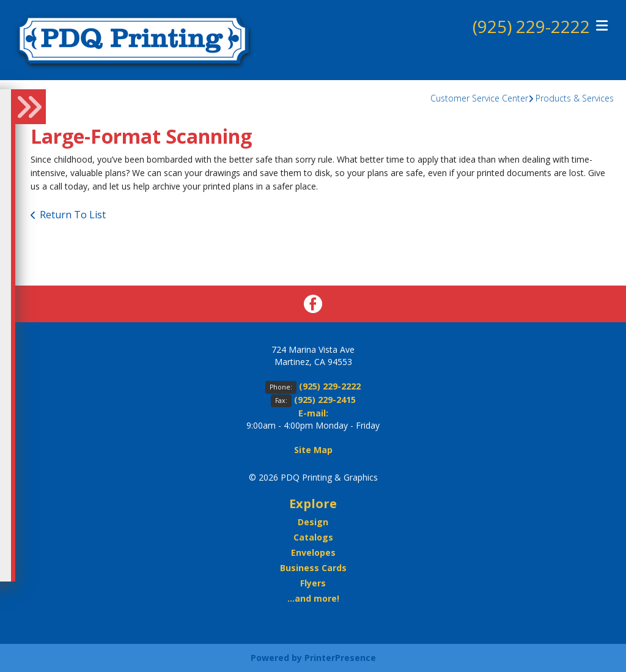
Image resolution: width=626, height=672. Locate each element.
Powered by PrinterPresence (313, 658)
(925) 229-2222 (531, 26)
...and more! (313, 598)
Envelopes (313, 552)
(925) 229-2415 (325, 400)
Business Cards (313, 568)
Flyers (313, 583)
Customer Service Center (479, 98)
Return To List (73, 215)
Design (313, 522)
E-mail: (313, 413)
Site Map (313, 450)
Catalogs (313, 537)
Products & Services (575, 98)
